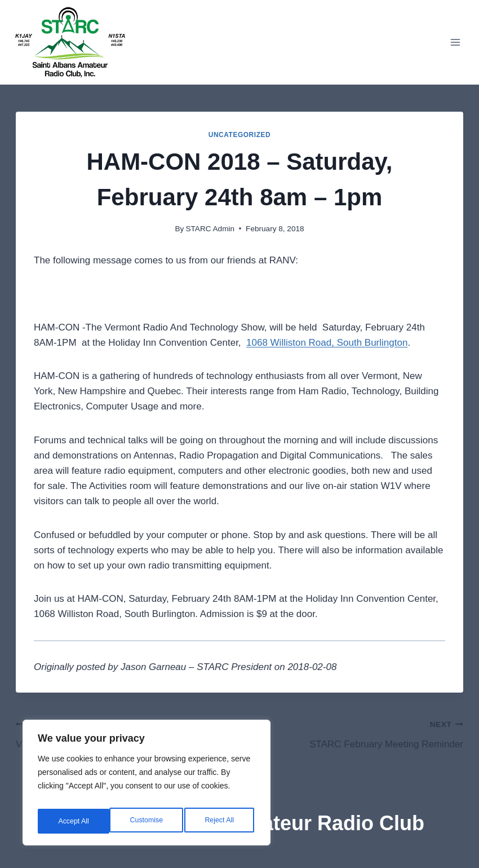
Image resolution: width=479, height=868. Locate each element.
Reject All (148, 821)
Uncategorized (240, 135)
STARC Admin (210, 229)
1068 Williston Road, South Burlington (327, 343)
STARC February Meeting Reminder (356, 733)
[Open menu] (455, 42)
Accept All (221, 821)
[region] (147, 786)
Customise (74, 821)
